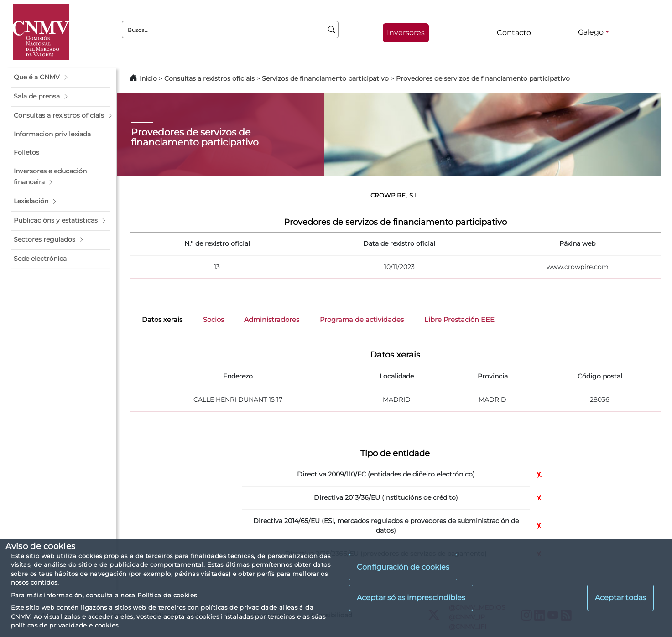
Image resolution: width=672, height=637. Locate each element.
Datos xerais (162, 320)
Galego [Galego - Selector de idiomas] (591, 32)
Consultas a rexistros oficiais (209, 78)
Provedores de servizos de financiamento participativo (483, 78)
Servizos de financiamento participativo (325, 78)
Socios (214, 320)
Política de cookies (167, 595)
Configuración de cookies (403, 567)
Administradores (272, 320)
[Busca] (332, 30)
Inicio (148, 78)
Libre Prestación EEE (459, 320)
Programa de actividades (362, 320)
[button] (61, 78)
